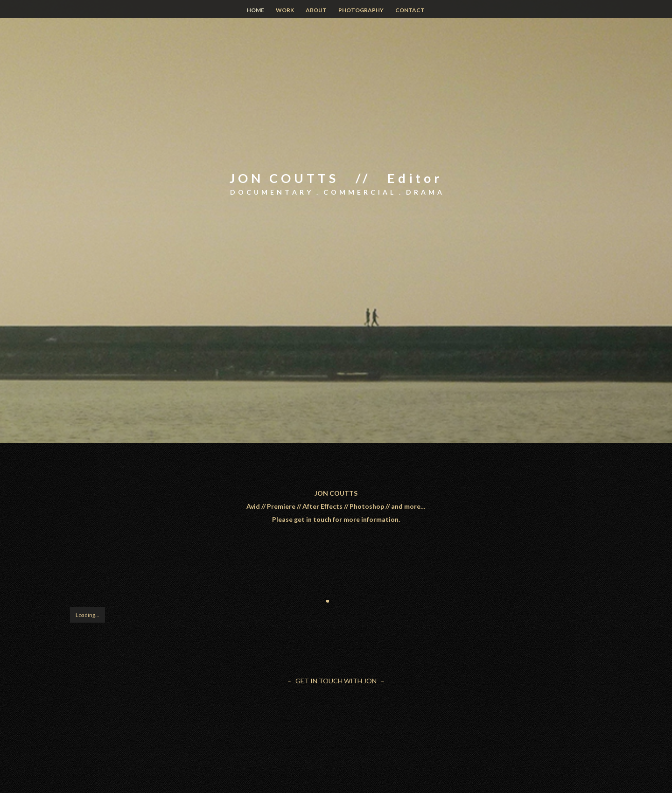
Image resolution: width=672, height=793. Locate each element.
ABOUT (316, 10)
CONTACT (410, 10)
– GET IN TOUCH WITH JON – (336, 681)
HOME (255, 10)
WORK (285, 10)
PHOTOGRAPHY (361, 10)
